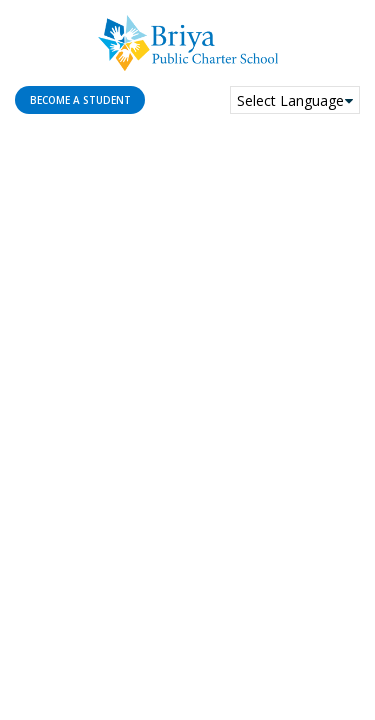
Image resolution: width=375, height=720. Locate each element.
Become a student (80, 100)
